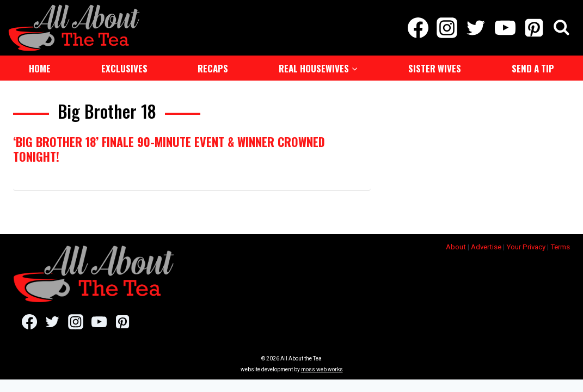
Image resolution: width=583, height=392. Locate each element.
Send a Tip (533, 67)
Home (40, 67)
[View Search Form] (561, 27)
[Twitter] (476, 27)
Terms (560, 246)
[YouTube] (505, 27)
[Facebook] (418, 27)
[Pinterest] (534, 27)
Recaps (213, 67)
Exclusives (124, 67)
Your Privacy (526, 246)
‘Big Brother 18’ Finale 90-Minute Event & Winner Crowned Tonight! (169, 148)
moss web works (322, 368)
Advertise (486, 246)
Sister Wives (435, 67)
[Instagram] (447, 27)
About (456, 246)
